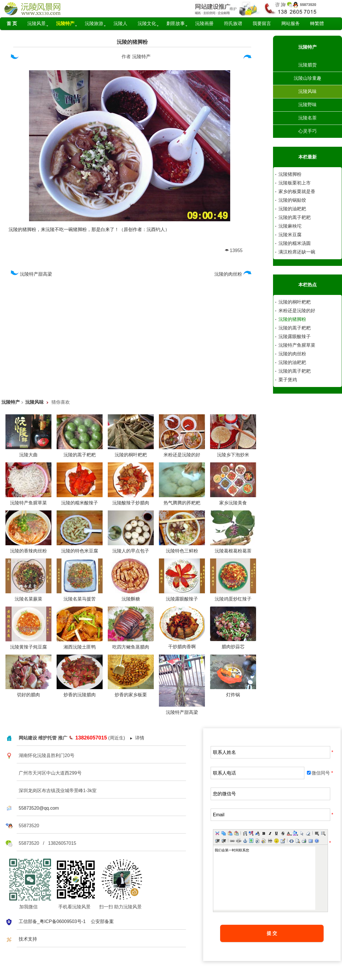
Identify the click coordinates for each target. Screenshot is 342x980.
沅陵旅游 (94, 23)
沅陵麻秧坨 (290, 226)
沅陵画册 (204, 23)
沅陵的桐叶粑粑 (295, 302)
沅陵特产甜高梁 (30, 274)
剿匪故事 (176, 23)
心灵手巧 (308, 131)
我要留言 (262, 23)
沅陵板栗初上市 (295, 183)
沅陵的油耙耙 (292, 209)
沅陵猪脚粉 (290, 174)
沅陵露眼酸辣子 (295, 336)
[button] (217, 833)
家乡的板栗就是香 (297, 191)
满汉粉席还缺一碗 (297, 252)
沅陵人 (120, 23)
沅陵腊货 (308, 65)
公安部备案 (102, 921)
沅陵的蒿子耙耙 (295, 217)
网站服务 (291, 23)
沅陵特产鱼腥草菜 (297, 345)
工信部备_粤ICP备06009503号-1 (52, 921)
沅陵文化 (147, 23)
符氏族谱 (233, 23)
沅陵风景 (36, 23)
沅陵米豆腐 (290, 235)
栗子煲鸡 (288, 380)
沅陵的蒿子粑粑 (295, 328)
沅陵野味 (308, 105)
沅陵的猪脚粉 (132, 42)
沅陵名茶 (308, 118)
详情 (140, 738)
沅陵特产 (141, 57)
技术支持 (28, 939)
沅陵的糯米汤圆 (295, 243)
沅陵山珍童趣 (308, 78)
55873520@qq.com (39, 808)
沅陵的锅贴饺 (292, 200)
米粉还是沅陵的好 (297, 311)
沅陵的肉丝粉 (234, 274)
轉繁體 (317, 23)
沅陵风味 (308, 91)
